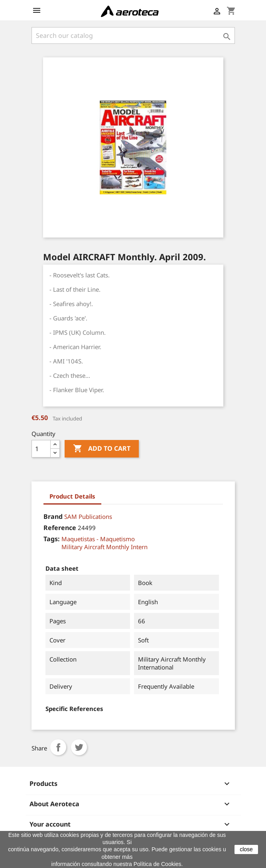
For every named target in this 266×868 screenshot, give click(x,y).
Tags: (52, 539)
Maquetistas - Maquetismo (98, 539)
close (246, 849)
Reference (60, 528)
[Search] (133, 35)
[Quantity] (41, 449)
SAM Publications (88, 516)
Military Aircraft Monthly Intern (104, 547)
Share (58, 747)
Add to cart (102, 449)
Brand (53, 516)
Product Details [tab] (72, 496)
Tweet (79, 747)
